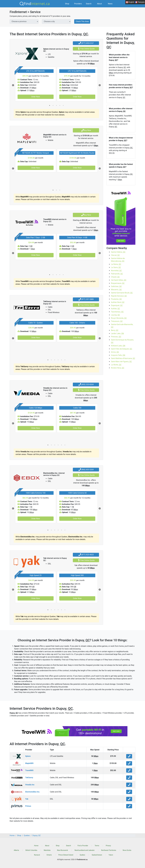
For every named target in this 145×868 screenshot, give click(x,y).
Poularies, (116, 299)
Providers (78, 4)
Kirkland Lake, (118, 346)
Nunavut (37, 855)
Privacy (108, 846)
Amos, (115, 352)
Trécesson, (117, 321)
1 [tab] (50, 105)
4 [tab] (60, 105)
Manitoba (47, 850)
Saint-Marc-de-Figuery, (121, 362)
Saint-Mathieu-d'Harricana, (123, 358)
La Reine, (116, 264)
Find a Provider (83, 846)
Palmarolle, (117, 274)
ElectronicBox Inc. (33, 792)
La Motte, (116, 365)
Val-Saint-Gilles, (119, 280)
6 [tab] (65, 360)
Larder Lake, (117, 333)
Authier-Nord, (118, 302)
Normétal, (116, 271)
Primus (28, 806)
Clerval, (115, 255)
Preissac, (116, 337)
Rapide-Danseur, (119, 296)
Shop (67, 4)
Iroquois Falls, (118, 355)
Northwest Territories (109, 850)
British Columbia (31, 850)
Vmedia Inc (30, 785)
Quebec (82, 855)
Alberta (16, 850)
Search (89, 4)
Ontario (49, 855)
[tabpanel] (36, 84)
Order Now (36, 97)
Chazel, (115, 277)
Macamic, (116, 290)
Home (36, 846)
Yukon (111, 855)
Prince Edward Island (66, 855)
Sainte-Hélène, (118, 252)
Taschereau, (117, 312)
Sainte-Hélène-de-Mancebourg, (118, 260)
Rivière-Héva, (118, 368)
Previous (13, 85)
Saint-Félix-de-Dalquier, (122, 349)
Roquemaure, (118, 283)
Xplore (28, 756)
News (110, 4)
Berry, (115, 330)
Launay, (115, 315)
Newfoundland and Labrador (85, 850)
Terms (97, 846)
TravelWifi (29, 770)
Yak (27, 799)
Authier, (115, 309)
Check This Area (82, 21)
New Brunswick (63, 850)
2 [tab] (53, 105)
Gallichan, (116, 286)
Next (100, 85)
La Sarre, (116, 267)
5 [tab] (63, 105)
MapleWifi (29, 763)
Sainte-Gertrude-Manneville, (122, 326)
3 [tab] (56, 105)
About (99, 4)
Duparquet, (117, 305)
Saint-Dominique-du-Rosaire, (122, 341)
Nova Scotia (127, 850)
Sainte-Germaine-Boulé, (122, 293)
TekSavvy (29, 778)
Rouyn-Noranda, (119, 318)
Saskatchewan (97, 855)
